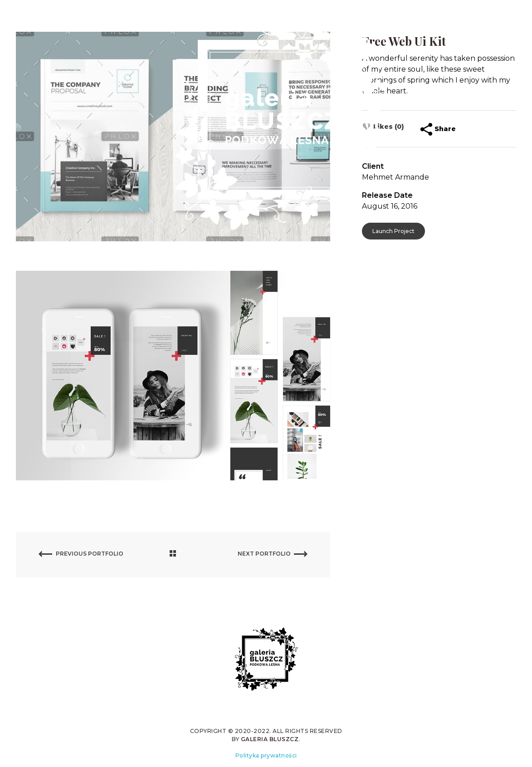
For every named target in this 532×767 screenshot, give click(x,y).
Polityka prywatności (266, 755)
